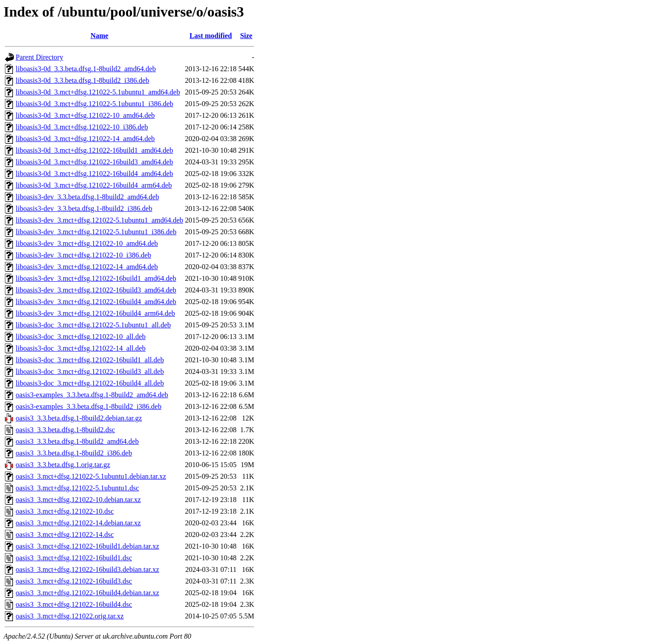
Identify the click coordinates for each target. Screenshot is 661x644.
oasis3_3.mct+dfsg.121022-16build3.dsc (74, 581)
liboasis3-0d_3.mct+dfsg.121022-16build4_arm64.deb (94, 185)
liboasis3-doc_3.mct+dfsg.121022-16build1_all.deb (90, 360)
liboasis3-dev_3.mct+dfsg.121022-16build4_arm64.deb (95, 313)
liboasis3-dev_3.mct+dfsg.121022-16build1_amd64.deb (96, 278)
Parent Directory (39, 57)
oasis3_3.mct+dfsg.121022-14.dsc (65, 535)
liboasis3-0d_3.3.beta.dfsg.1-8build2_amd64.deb (86, 69)
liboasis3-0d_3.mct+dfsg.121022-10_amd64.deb (85, 115)
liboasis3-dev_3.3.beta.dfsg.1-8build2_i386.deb (84, 208)
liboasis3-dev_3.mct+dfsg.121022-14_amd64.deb (87, 267)
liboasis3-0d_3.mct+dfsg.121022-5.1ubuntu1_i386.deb (94, 104)
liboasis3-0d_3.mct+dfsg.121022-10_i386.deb (82, 127)
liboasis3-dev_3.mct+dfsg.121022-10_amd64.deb (87, 243)
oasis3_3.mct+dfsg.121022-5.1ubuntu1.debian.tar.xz (91, 476)
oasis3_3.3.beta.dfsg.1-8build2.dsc (65, 430)
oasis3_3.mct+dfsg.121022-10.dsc (65, 511)
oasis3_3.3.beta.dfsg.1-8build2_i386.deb (74, 453)
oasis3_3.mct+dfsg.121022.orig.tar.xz (70, 616)
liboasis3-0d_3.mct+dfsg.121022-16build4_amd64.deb (94, 174)
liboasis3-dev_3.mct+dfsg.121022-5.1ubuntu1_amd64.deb (99, 220)
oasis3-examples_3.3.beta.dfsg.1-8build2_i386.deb (89, 406)
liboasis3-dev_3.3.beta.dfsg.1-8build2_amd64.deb (87, 197)
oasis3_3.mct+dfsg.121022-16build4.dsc (74, 604)
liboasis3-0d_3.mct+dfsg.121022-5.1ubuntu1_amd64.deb (98, 92)
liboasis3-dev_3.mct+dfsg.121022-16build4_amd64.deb (96, 302)
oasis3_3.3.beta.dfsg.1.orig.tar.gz (63, 465)
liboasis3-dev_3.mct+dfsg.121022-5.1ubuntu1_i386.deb (96, 232)
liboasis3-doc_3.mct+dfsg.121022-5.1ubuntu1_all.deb (93, 325)
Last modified (211, 36)
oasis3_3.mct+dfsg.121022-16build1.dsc (74, 558)
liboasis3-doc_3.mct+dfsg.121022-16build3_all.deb (90, 371)
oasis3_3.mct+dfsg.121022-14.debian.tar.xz (78, 523)
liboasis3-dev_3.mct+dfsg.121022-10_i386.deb (83, 255)
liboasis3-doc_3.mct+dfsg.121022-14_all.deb (81, 348)
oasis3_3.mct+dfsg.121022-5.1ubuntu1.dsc (77, 488)
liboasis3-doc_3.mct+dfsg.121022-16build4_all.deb (90, 383)
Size (246, 36)
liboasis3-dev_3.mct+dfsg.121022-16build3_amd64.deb (96, 290)
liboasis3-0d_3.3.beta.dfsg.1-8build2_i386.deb (82, 80)
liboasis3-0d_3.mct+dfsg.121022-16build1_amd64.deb (94, 150)
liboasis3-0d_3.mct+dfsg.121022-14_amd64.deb (85, 139)
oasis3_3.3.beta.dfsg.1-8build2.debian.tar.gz (79, 418)
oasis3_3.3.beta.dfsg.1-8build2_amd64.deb (77, 441)
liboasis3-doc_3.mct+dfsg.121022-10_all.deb (81, 337)
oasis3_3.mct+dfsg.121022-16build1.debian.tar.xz (87, 546)
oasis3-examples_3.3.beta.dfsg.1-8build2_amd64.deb (92, 395)
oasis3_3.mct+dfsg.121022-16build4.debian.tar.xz (87, 593)
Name (99, 36)
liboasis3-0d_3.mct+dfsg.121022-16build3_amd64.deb (94, 162)
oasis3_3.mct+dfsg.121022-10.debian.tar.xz (78, 500)
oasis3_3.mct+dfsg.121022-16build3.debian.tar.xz (87, 569)
